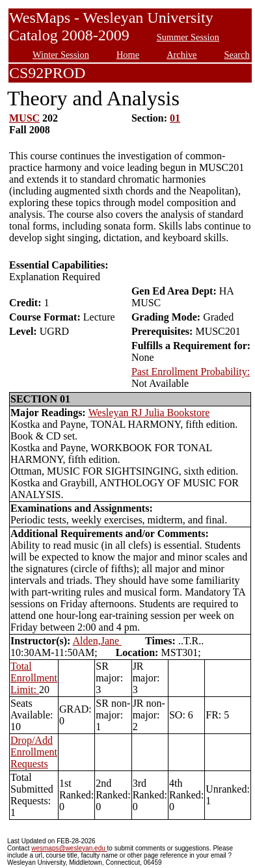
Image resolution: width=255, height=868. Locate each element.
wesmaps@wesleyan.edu (69, 848)
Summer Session (188, 37)
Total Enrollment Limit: (34, 678)
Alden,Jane (98, 641)
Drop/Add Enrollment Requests (34, 752)
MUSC (24, 118)
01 (175, 118)
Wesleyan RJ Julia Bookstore (149, 413)
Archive (181, 55)
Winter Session (61, 55)
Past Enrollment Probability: (191, 372)
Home (128, 55)
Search (237, 55)
